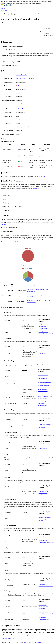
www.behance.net (31, 302)
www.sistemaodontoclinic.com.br (46, 402)
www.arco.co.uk (42, 384)
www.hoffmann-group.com (45, 377)
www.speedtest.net (43, 379)
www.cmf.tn (41, 334)
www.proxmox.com (43, 448)
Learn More (3, 8)
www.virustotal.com (32, 290)
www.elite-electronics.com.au (46, 300)
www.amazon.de (42, 605)
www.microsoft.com (43, 612)
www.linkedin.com (43, 325)
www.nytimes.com (43, 493)
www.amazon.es (42, 542)
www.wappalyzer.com (42, 290)
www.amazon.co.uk (43, 391)
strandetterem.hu (20, 109)
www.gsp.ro (30, 297)
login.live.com (50, 542)
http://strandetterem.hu (21, 75)
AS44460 (18, 93)
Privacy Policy (27, 643)
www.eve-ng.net (49, 396)
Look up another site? (8, 23)
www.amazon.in (42, 393)
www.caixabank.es (43, 405)
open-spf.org (36, 188)
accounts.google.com (43, 328)
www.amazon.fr (42, 608)
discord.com (41, 519)
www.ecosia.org (31, 291)
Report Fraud (4, 10)
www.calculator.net (43, 332)
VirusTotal (25, 90)
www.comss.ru (42, 403)
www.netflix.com (43, 614)
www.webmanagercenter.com (45, 426)
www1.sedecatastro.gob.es (44, 382)
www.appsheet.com (43, 491)
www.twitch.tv (51, 614)
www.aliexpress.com (43, 607)
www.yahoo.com (43, 617)
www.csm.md (41, 396)
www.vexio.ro (42, 428)
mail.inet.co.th (50, 586)
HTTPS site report (41, 177)
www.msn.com (42, 586)
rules (18, 186)
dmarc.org (4, 224)
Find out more (4, 638)
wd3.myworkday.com (44, 621)
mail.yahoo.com (42, 354)
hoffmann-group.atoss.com (45, 517)
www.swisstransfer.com (33, 300)
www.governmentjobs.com (45, 424)
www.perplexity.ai (43, 584)
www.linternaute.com (32, 295)
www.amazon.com (43, 389)
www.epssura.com (42, 398)
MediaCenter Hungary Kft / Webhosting (25, 79)
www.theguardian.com (44, 619)
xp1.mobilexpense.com (44, 386)
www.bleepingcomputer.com (45, 495)
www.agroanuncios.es (43, 295)
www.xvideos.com (43, 540)
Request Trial (11, 638)
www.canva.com (42, 327)
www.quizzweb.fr (49, 334)
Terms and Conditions (36, 643)
